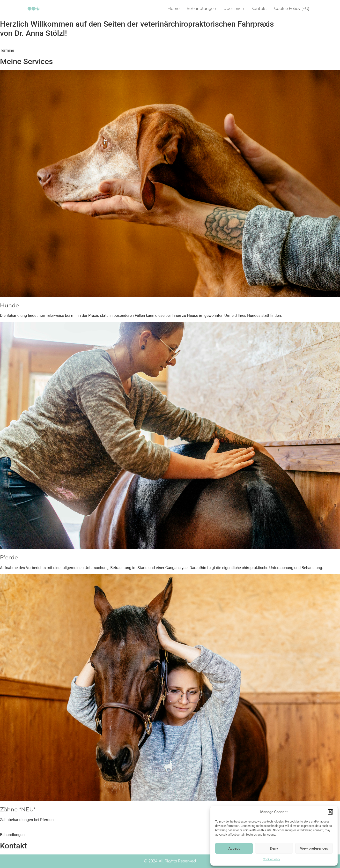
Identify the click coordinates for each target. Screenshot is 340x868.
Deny (274, 848)
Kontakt (259, 9)
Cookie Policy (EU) (292, 9)
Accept (234, 848)
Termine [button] (7, 50)
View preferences (314, 848)
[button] (330, 812)
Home (174, 9)
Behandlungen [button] (12, 835)
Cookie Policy (272, 859)
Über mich (234, 9)
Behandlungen (201, 9)
